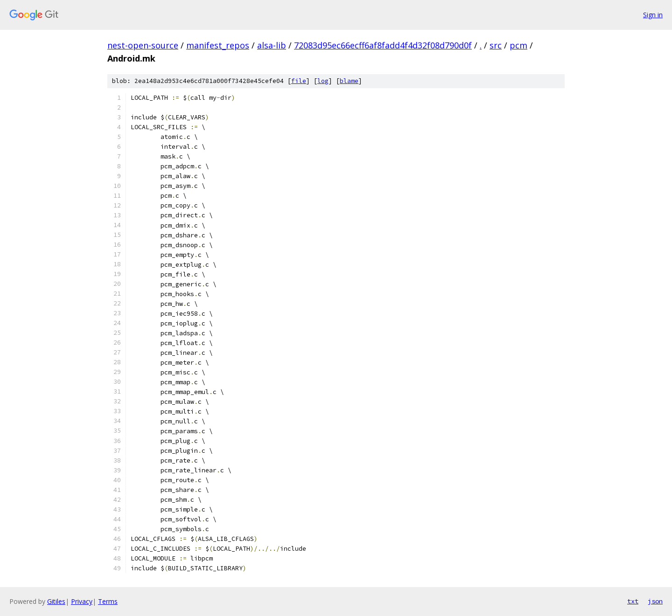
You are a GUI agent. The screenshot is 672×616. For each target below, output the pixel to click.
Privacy (82, 601)
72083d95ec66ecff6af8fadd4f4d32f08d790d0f (383, 45)
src (496, 45)
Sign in (653, 15)
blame (349, 81)
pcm (518, 45)
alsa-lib (272, 45)
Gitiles (56, 601)
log (323, 81)
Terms (108, 601)
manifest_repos (218, 45)
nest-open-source (143, 45)
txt (633, 601)
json (655, 601)
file (299, 81)
